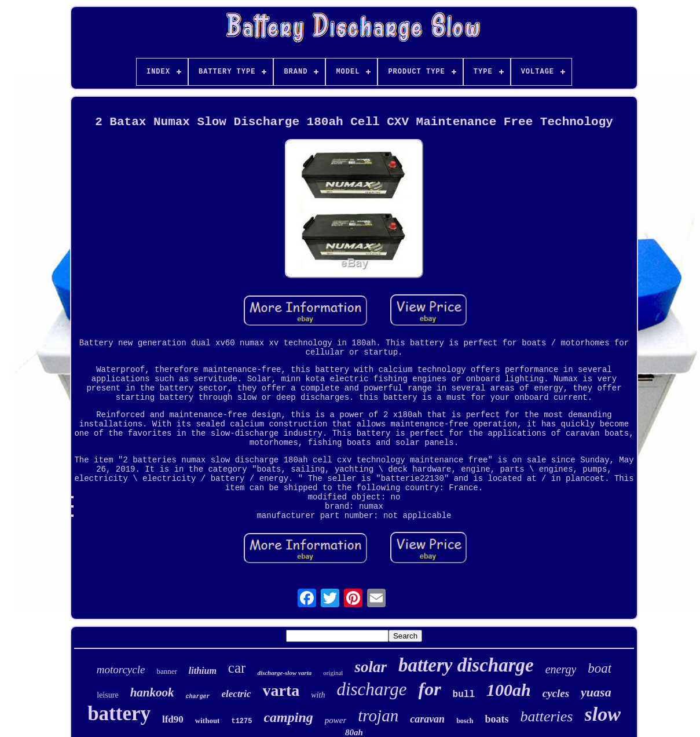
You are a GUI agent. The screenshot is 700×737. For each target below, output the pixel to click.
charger (198, 697)
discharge (371, 689)
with (318, 695)
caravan (427, 719)
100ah (509, 690)
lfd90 (173, 719)
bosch (465, 721)
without (208, 720)
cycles (556, 693)
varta (281, 690)
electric (237, 694)
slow (603, 714)
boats (496, 719)
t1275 (241, 721)
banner (166, 671)
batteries (547, 716)
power (336, 720)
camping (288, 717)
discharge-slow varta (284, 673)
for (430, 689)
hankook (152, 692)
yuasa (596, 692)
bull (464, 695)
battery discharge (466, 665)
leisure (107, 695)
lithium (203, 671)
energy (561, 669)
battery (119, 714)
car (237, 668)
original (333, 673)
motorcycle (121, 669)
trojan (378, 716)
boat (600, 668)
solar (371, 667)
